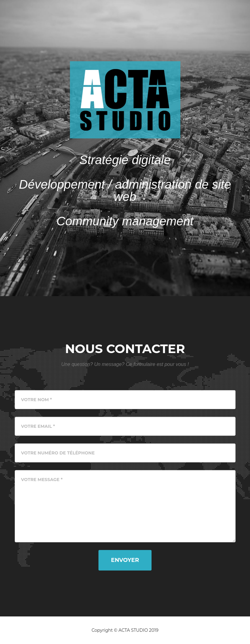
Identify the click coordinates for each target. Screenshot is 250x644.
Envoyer (125, 560)
